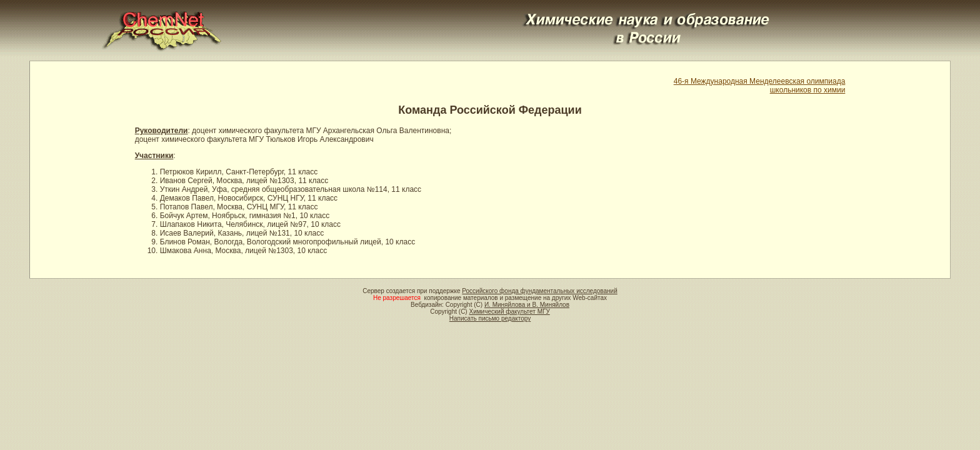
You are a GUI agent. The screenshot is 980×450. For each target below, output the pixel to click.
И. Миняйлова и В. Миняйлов (527, 305)
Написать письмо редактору (490, 318)
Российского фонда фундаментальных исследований (539, 291)
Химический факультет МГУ (509, 312)
